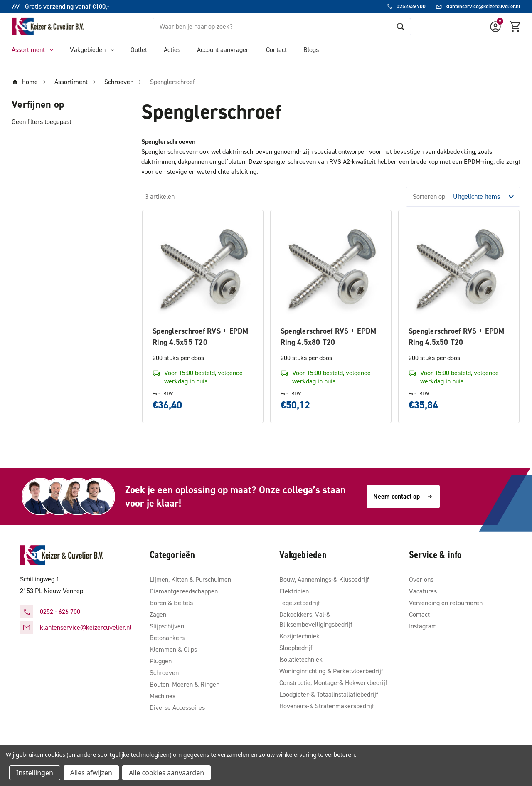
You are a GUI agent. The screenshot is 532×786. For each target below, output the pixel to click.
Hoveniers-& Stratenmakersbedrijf (327, 706)
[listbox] (486, 197)
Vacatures (423, 591)
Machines (163, 696)
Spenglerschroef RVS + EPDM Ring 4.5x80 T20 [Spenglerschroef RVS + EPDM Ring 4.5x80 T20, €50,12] (329, 337)
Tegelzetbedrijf (300, 603)
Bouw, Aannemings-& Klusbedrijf (324, 580)
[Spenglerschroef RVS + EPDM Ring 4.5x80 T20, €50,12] (331, 271)
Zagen (158, 614)
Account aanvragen (223, 50)
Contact (276, 50)
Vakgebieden (92, 50)
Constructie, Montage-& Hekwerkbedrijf (333, 683)
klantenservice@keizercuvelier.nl (86, 627)
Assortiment (32, 50)
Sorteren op (429, 196)
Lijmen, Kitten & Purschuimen (190, 580)
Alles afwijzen (91, 773)
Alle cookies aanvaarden (166, 773)
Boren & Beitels (171, 603)
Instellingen (35, 773)
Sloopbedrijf (296, 648)
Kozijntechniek (299, 636)
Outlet (139, 50)
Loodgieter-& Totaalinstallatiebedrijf (329, 694)
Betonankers (167, 638)
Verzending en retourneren (446, 603)
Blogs (311, 50)
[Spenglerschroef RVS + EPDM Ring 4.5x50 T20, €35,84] (459, 271)
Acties (172, 50)
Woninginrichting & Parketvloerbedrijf (331, 671)
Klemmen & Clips (173, 649)
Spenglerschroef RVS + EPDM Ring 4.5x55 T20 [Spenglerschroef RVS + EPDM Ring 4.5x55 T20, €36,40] (201, 337)
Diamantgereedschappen (184, 591)
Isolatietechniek (301, 659)
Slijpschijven (167, 626)
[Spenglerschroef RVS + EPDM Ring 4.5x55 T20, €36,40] (203, 271)
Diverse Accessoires (177, 708)
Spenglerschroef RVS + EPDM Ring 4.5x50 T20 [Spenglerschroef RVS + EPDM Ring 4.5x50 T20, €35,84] (457, 337)
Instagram (423, 626)
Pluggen (161, 661)
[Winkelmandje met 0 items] (515, 27)
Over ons (421, 580)
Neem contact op (403, 496)
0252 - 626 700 (60, 612)
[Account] (495, 27)
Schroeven (164, 673)
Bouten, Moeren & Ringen (185, 684)
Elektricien (294, 591)
